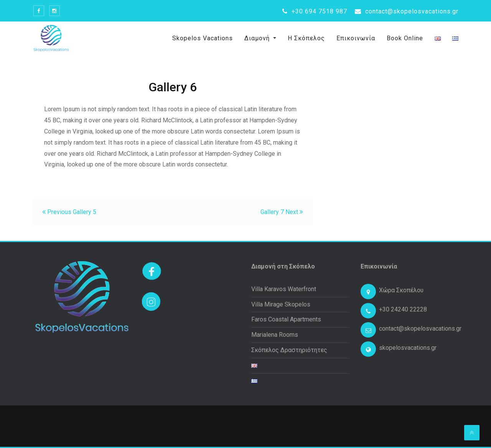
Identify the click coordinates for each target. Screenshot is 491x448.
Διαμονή (258, 38)
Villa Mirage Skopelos (281, 304)
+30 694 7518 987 (315, 11)
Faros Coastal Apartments (286, 319)
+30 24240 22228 (403, 309)
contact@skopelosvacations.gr (407, 11)
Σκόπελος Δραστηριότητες (289, 350)
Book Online (405, 38)
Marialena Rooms (275, 335)
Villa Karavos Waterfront (284, 289)
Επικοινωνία (356, 38)
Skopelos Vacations (203, 38)
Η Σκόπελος (306, 38)
